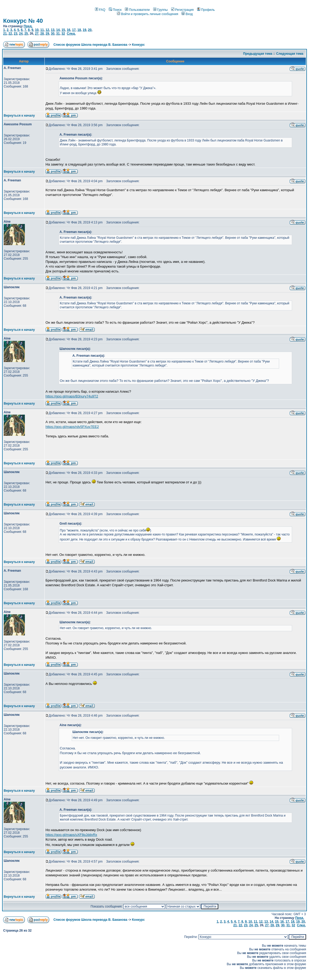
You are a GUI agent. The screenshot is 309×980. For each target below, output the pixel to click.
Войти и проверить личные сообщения (147, 14)
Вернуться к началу (19, 116)
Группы (160, 10)
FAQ (100, 10)
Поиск (115, 10)
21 (5, 34)
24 (21, 34)
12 (47, 30)
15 (63, 30)
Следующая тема (290, 54)
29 (47, 34)
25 (26, 34)
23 (15, 34)
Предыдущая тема (258, 54)
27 (37, 34)
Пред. (28, 26)
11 (42, 30)
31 (58, 34)
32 (63, 34)
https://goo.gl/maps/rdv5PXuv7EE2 (72, 427)
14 (58, 30)
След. (71, 34)
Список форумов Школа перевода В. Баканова (90, 45)
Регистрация (182, 10)
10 (37, 30)
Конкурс (138, 45)
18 (79, 30)
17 (74, 30)
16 (68, 30)
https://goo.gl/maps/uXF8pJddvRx (71, 835)
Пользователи (137, 10)
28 (42, 34)
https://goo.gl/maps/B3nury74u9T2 (72, 396)
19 (85, 30)
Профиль (206, 10)
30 (53, 34)
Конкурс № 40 (23, 21)
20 (90, 30)
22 (10, 34)
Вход (187, 14)
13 (53, 30)
